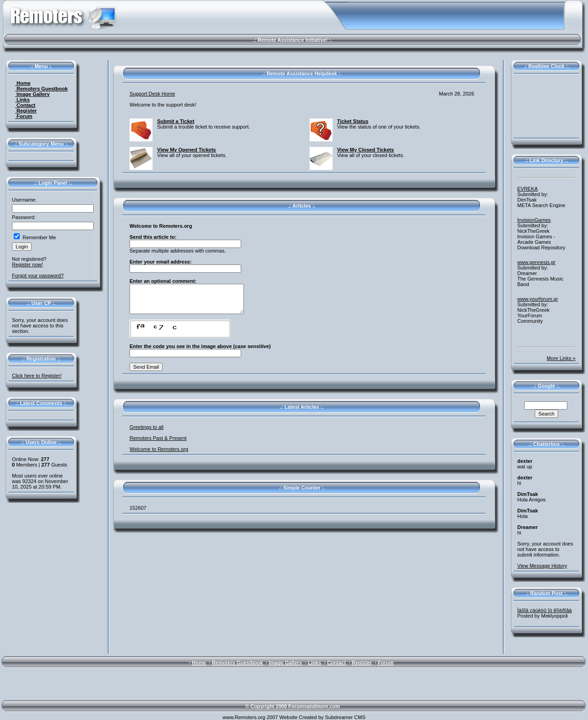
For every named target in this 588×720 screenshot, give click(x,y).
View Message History (542, 566)
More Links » (561, 358)
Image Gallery (32, 94)
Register (26, 111)
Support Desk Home (152, 94)
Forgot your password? (38, 276)
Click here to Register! (37, 376)
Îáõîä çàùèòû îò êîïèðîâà (545, 610)
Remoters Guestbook (41, 89)
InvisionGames (534, 220)
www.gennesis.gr (536, 262)
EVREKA (528, 189)
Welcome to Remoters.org (159, 449)
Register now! (27, 264)
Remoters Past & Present (158, 438)
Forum (24, 116)
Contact (25, 105)
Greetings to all (147, 427)
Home (23, 83)
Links (23, 100)
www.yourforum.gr (538, 299)
